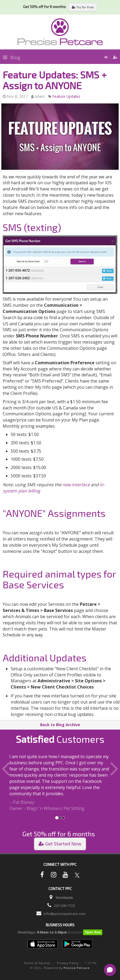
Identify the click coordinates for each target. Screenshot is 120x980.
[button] (9, 783)
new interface (76, 485)
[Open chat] (110, 970)
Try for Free (83, 7)
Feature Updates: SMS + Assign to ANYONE (55, 80)
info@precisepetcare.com (65, 914)
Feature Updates (66, 96)
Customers (60, 739)
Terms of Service (37, 963)
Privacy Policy (68, 963)
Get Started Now (60, 844)
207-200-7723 (65, 906)
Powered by (67, 968)
